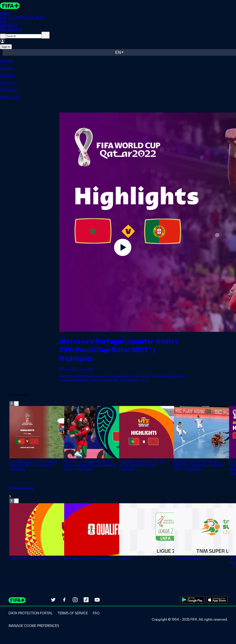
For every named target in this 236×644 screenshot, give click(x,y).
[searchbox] (24, 36)
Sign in (6, 47)
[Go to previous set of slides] (12, 404)
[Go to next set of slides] (16, 404)
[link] (123, 492)
